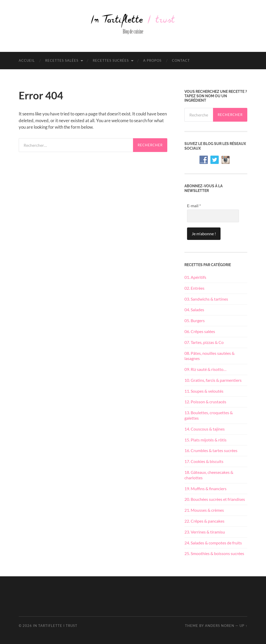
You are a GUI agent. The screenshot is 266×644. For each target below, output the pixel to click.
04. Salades (194, 310)
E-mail (194, 206)
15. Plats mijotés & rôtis (205, 440)
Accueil (27, 60)
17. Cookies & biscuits (204, 461)
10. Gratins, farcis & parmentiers (213, 380)
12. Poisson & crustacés (205, 402)
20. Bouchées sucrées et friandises (215, 499)
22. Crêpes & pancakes (204, 521)
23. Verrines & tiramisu (205, 532)
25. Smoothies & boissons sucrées (214, 553)
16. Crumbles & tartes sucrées (211, 450)
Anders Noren (220, 626)
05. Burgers (195, 320)
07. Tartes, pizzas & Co (204, 342)
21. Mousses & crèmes (204, 510)
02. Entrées (194, 288)
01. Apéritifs (195, 277)
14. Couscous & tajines (205, 429)
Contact (181, 60)
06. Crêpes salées (200, 331)
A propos (152, 60)
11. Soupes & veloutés (204, 391)
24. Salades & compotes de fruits (213, 543)
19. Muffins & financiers (205, 489)
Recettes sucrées (111, 60)
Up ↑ (243, 626)
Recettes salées (62, 60)
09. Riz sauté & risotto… (205, 369)
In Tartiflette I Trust (55, 626)
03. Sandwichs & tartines (206, 299)
